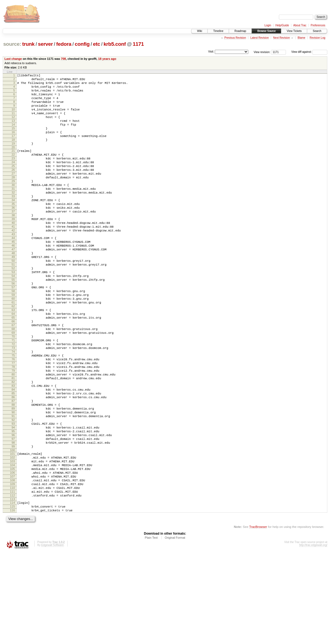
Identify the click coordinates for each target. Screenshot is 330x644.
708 (63, 59)
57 (13, 332)
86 (13, 465)
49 (13, 295)
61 (13, 350)
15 (13, 140)
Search (317, 31)
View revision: (262, 52)
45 (13, 277)
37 (13, 240)
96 (13, 511)
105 (12, 552)
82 (13, 447)
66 (13, 373)
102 (12, 538)
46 (13, 281)
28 (13, 198)
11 (13, 121)
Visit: (211, 52)
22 (13, 171)
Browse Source (266, 31)
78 (13, 429)
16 (13, 144)
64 (13, 364)
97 (13, 516)
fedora (64, 44)
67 (13, 378)
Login (268, 25)
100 (12, 530)
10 (13, 117)
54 (13, 318)
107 (12, 561)
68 (13, 383)
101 (12, 533)
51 (13, 304)
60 (13, 346)
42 (13, 263)
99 (13, 525)
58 (13, 336)
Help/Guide (282, 25)
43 (13, 267)
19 (13, 158)
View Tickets (294, 31)
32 (13, 217)
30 (13, 208)
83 (13, 452)
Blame (301, 38)
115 (12, 597)
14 (13, 135)
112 (12, 584)
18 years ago (107, 59)
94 (13, 502)
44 (13, 272)
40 (13, 254)
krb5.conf (115, 44)
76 (13, 419)
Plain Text (151, 629)
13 (13, 130)
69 (13, 387)
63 (13, 359)
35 (13, 231)
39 (13, 249)
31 (13, 212)
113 (12, 589)
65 (13, 369)
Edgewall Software (52, 637)
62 (13, 355)
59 (13, 341)
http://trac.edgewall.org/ (313, 637)
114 (12, 592)
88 (13, 475)
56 (13, 327)
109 (12, 570)
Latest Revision (259, 38)
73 (13, 406)
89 (13, 479)
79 (13, 433)
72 (13, 401)
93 (13, 498)
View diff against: (309, 52)
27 (13, 194)
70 (13, 392)
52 (13, 309)
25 (13, 185)
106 (12, 556)
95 (13, 507)
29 (13, 203)
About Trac (300, 25)
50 (13, 300)
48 (13, 290)
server (45, 44)
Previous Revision (235, 38)
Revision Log (318, 38)
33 (13, 221)
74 (13, 410)
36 (13, 235)
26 (13, 189)
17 (13, 149)
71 (13, 396)
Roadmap (240, 31)
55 (13, 323)
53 (13, 313)
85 (13, 461)
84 (13, 456)
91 (13, 488)
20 (13, 163)
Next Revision (282, 38)
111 (12, 579)
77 (13, 424)
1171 (138, 44)
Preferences (318, 25)
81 (13, 442)
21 (13, 166)
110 (12, 575)
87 (13, 470)
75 (13, 415)
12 (13, 126)
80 (13, 438)
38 (13, 244)
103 (12, 542)
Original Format (175, 629)
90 (13, 484)
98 (13, 521)
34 (13, 226)
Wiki (199, 31)
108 (12, 565)
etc (97, 44)
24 (13, 180)
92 (13, 493)
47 (13, 286)
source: (12, 44)
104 (12, 547)
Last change (13, 59)
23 (13, 175)
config (82, 44)
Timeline (218, 31)
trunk (28, 44)
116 (12, 601)
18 (13, 153)
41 (13, 258)
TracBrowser (258, 618)
